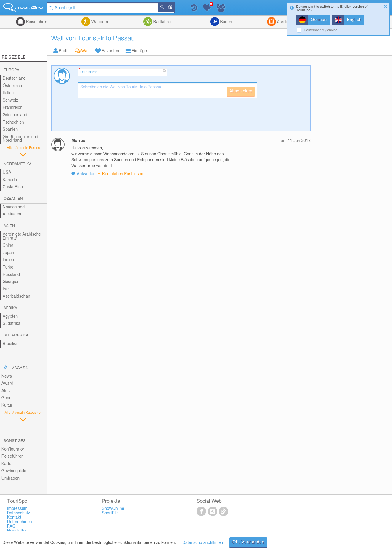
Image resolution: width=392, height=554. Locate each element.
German (319, 20)
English (354, 20)
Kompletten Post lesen (122, 174)
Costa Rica (13, 187)
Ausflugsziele (289, 22)
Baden (226, 22)
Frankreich (13, 108)
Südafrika (12, 324)
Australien (12, 214)
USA (7, 173)
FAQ (11, 526)
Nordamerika (18, 164)
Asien (9, 226)
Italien (8, 93)
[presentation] (123, 117)
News (7, 376)
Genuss (9, 398)
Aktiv (6, 391)
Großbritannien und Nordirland (20, 139)
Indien (8, 260)
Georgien (11, 282)
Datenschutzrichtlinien (203, 543)
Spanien (10, 130)
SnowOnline (113, 509)
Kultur (7, 405)
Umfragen (11, 478)
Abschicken (241, 91)
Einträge (139, 51)
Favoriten (110, 51)
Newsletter (17, 531)
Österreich (12, 86)
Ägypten (10, 317)
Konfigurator (13, 449)
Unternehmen (20, 522)
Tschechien (13, 122)
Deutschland (14, 79)
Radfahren (162, 22)
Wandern (99, 22)
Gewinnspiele (14, 471)
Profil (63, 51)
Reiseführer (36, 22)
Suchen (166, 8)
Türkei (9, 267)
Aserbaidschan (16, 296)
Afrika (10, 308)
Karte (7, 464)
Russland (11, 275)
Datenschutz (19, 513)
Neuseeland (14, 207)
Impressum (17, 509)
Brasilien (11, 344)
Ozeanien (13, 199)
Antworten (87, 174)
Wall (85, 51)
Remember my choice (321, 30)
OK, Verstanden (248, 542)
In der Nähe (174, 8)
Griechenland (15, 115)
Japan (8, 253)
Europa (11, 70)
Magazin (20, 368)
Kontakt (14, 518)
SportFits (110, 513)
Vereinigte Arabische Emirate (22, 236)
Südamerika (16, 335)
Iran (6, 289)
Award (7, 384)
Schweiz (10, 100)
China (8, 245)
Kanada (10, 180)
